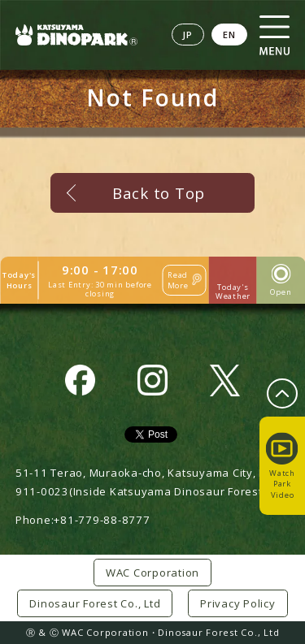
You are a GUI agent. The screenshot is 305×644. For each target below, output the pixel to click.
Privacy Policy (238, 603)
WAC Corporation (152, 573)
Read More (178, 280)
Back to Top (159, 193)
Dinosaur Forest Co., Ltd (95, 603)
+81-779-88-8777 (102, 520)
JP (188, 35)
